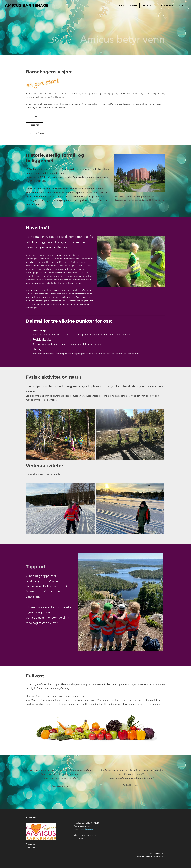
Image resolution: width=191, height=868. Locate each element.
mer (181, 5)
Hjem (122, 5)
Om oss (134, 5)
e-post (88, 826)
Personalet (149, 5)
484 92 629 (95, 823)
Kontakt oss (167, 5)
